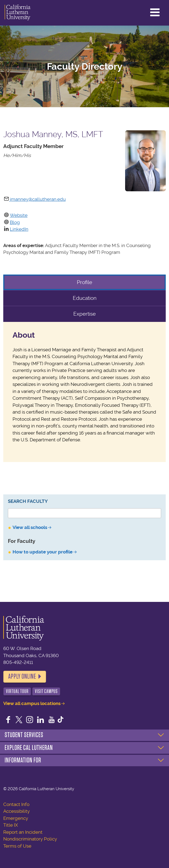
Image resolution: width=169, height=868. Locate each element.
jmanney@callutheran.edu (38, 199)
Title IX (11, 825)
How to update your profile (43, 552)
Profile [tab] (84, 282)
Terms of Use (17, 846)
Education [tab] (85, 298)
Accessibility (16, 811)
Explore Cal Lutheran (29, 748)
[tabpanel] (84, 392)
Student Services (24, 735)
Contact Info (16, 804)
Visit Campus (46, 691)
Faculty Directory (85, 67)
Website (19, 215)
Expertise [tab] (84, 314)
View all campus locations (32, 703)
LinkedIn (19, 229)
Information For (23, 760)
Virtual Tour (17, 691)
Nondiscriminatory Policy (30, 839)
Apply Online (22, 676)
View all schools (30, 527)
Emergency (16, 818)
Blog (15, 222)
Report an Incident (23, 832)
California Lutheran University (18, 13)
